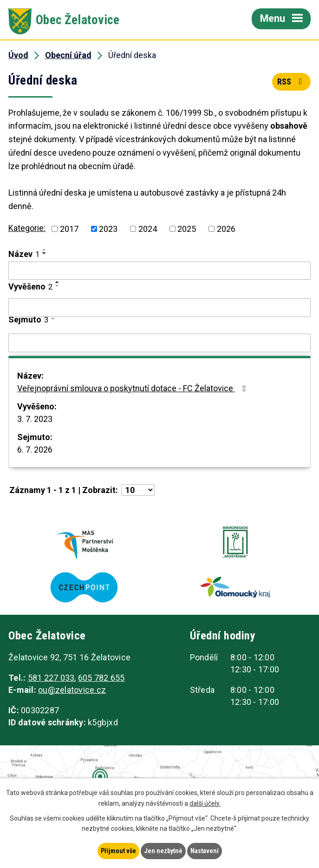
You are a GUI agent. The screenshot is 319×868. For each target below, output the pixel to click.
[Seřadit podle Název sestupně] (45, 253)
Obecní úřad (68, 55)
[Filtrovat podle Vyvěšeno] (159, 308)
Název (24, 254)
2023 (108, 229)
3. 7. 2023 (35, 419)
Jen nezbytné (163, 851)
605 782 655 (101, 678)
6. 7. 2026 (35, 450)
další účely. (205, 803)
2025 (187, 229)
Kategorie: (27, 228)
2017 (69, 229)
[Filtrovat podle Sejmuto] (159, 343)
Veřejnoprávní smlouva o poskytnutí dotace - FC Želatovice (133, 388)
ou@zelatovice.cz (72, 690)
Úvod (18, 55)
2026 (226, 229)
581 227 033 (51, 678)
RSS (292, 82)
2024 (148, 229)
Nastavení (205, 851)
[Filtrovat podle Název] (159, 271)
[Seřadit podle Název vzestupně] (45, 250)
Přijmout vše (118, 851)
